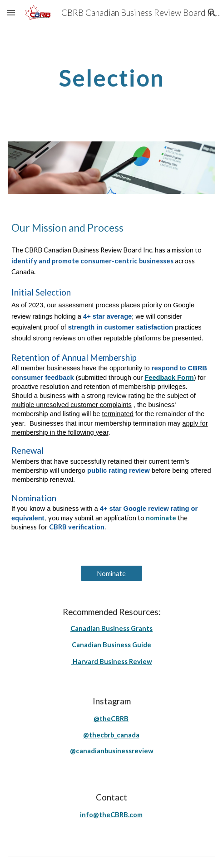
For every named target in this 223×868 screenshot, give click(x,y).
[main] (111, 78)
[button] (11, 12)
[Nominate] (111, 573)
